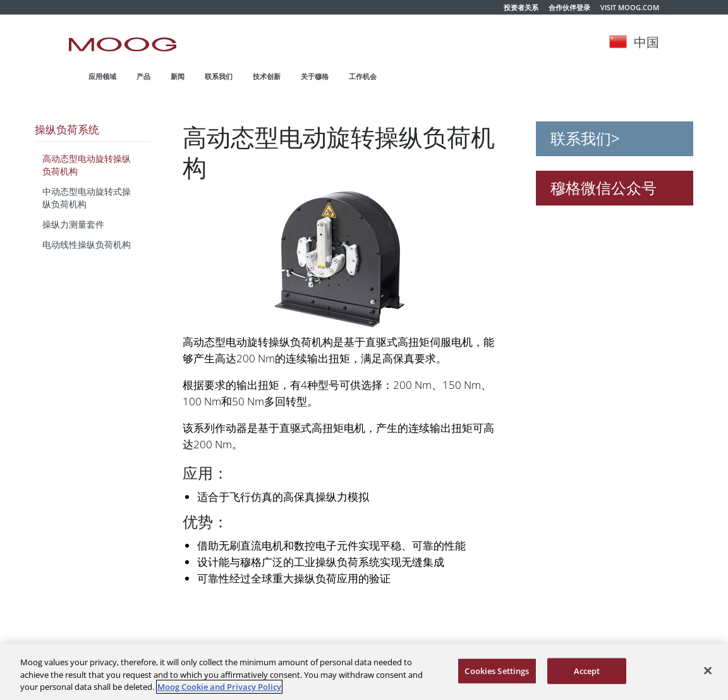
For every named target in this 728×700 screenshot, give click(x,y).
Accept (587, 670)
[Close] (708, 670)
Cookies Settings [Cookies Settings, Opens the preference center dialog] (497, 670)
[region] (364, 672)
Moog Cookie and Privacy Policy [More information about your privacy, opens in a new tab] (219, 687)
